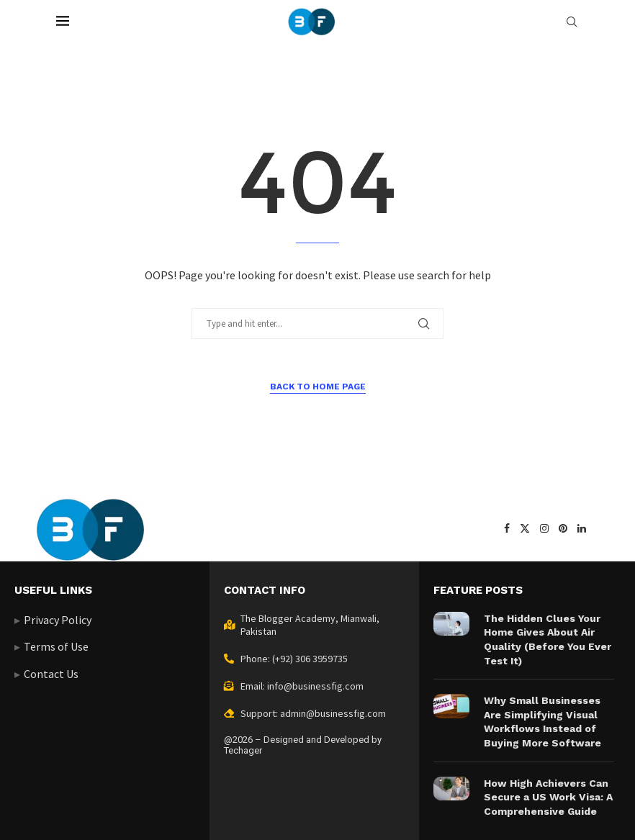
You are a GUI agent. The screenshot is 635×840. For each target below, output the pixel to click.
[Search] (572, 22)
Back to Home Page (318, 387)
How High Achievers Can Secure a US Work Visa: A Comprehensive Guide (548, 797)
